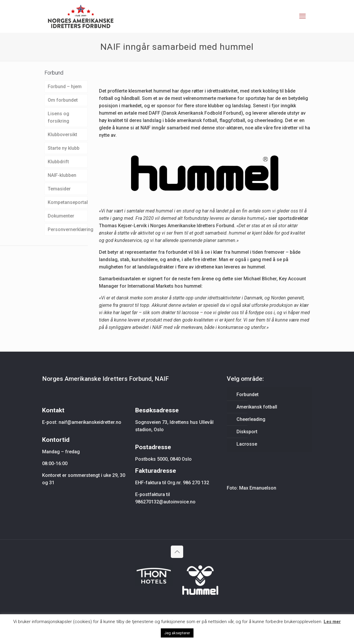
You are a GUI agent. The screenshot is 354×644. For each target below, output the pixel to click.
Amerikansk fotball (257, 407)
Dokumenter (61, 216)
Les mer (332, 622)
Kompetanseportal (68, 202)
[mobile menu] (302, 16)
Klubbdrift (58, 162)
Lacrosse (247, 444)
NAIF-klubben (62, 175)
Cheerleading (251, 419)
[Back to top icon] (177, 552)
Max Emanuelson (258, 488)
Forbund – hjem (65, 87)
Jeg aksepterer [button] (177, 633)
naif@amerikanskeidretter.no (90, 422)
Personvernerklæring (68, 229)
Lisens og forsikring (58, 117)
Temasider (59, 189)
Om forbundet (63, 100)
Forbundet (248, 395)
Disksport (247, 432)
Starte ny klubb (64, 148)
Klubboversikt (62, 135)
